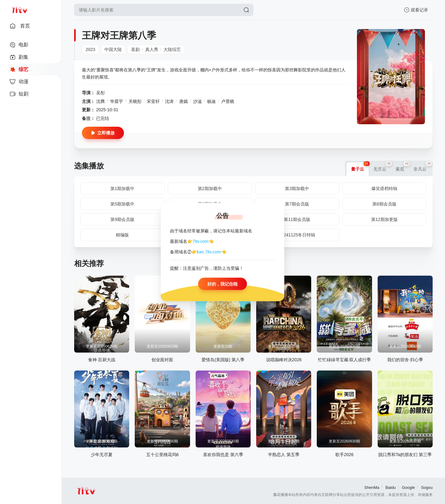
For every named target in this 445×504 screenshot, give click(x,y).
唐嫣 (184, 101)
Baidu (390, 487)
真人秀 (152, 49)
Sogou (427, 487)
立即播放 (103, 133)
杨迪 (211, 101)
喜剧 (135, 49)
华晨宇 (117, 101)
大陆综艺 (172, 49)
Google (408, 487)
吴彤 (100, 93)
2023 (90, 49)
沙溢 (197, 101)
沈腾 (100, 101)
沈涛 (169, 101)
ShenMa (372, 487)
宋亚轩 (153, 101)
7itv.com (200, 241)
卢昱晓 (228, 101)
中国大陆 (113, 49)
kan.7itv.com (209, 252)
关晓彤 (135, 101)
